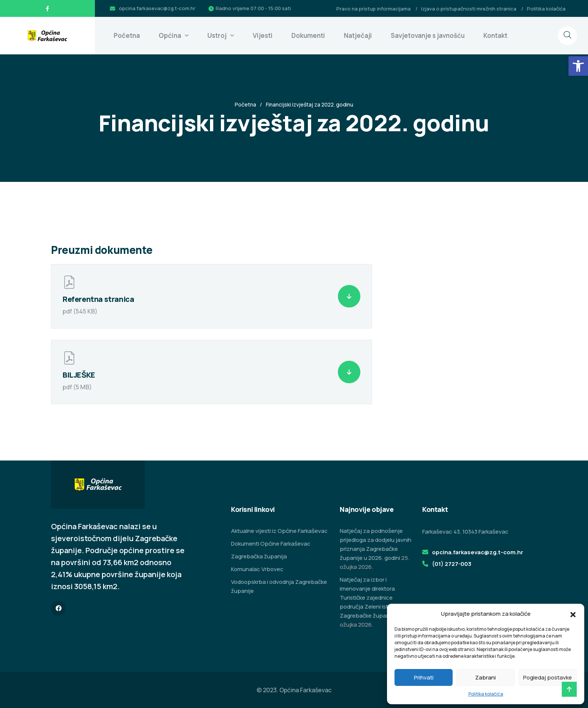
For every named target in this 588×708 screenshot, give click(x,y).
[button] (573, 614)
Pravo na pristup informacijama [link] (373, 9)
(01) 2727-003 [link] (452, 564)
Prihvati (424, 677)
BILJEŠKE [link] (79, 375)
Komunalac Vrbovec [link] (257, 569)
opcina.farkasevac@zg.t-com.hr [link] (157, 8)
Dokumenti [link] (308, 35)
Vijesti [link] (263, 35)
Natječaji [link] (358, 35)
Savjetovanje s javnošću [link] (428, 35)
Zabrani (485, 677)
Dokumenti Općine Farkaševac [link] (271, 544)
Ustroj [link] (217, 35)
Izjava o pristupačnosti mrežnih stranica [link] (469, 9)
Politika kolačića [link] (486, 694)
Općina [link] (170, 35)
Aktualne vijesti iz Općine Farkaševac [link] (279, 531)
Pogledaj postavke (547, 677)
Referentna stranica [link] (98, 299)
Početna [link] (127, 35)
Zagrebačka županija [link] (259, 556)
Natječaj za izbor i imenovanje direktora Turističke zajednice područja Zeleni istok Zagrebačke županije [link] (368, 598)
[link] (578, 66)
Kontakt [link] (495, 35)
